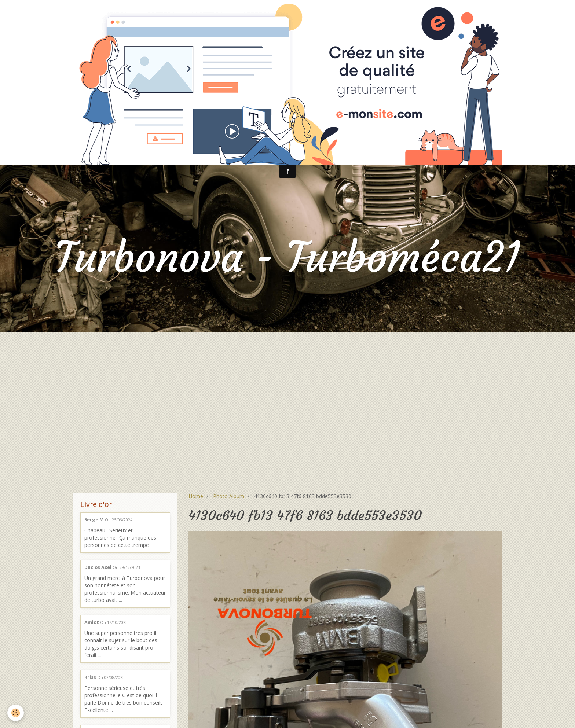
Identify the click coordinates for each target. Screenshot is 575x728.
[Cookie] (16, 713)
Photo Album (229, 496)
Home (196, 496)
